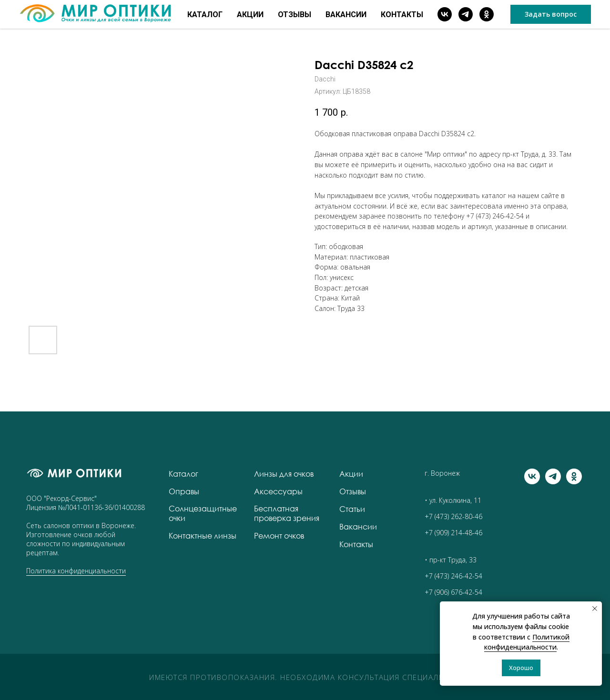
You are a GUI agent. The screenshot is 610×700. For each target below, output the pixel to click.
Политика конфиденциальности (76, 571)
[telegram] (466, 14)
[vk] (445, 14)
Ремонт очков (279, 536)
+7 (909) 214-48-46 (453, 533)
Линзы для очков (284, 474)
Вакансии (346, 15)
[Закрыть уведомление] (595, 609)
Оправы (184, 491)
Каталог (205, 15)
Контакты (402, 15)
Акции (250, 15)
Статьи (352, 509)
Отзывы (295, 15)
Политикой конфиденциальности (527, 642)
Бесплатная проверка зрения (287, 513)
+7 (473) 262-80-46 (453, 516)
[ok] (487, 14)
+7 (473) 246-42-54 (495, 216)
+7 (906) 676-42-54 (453, 592)
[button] (551, 14)
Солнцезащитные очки (203, 513)
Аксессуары (278, 491)
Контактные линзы (203, 536)
